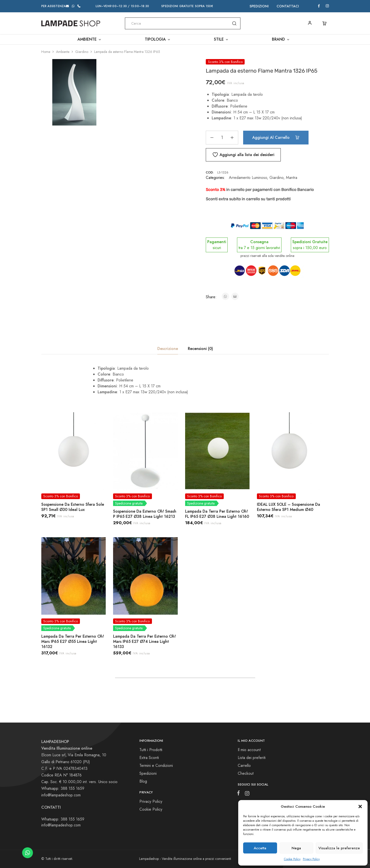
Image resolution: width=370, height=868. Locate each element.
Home (46, 52)
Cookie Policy (292, 859)
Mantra (292, 178)
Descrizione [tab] (168, 349)
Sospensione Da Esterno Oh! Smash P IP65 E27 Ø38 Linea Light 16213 (145, 514)
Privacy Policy (311, 859)
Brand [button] (281, 39)
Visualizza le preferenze (339, 848)
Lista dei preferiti (252, 758)
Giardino (82, 52)
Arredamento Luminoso (248, 178)
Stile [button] (221, 39)
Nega (296, 848)
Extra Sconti (149, 758)
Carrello (244, 765)
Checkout (246, 773)
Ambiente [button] (89, 39)
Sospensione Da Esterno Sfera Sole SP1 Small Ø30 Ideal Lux (73, 507)
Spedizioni (259, 6)
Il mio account (249, 750)
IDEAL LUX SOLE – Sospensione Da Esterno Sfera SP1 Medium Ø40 (289, 507)
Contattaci (288, 6)
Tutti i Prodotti (151, 750)
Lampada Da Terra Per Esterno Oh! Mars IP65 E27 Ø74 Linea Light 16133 (144, 642)
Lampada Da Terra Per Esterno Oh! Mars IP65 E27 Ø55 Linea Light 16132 (73, 642)
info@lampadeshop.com (61, 795)
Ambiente (63, 52)
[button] (360, 806)
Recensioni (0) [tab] (200, 349)
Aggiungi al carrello (276, 137)
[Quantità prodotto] (222, 138)
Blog (143, 781)
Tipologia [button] (158, 39)
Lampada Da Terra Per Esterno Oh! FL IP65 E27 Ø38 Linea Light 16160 (217, 514)
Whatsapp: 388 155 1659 (63, 819)
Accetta (260, 848)
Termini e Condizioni (156, 765)
